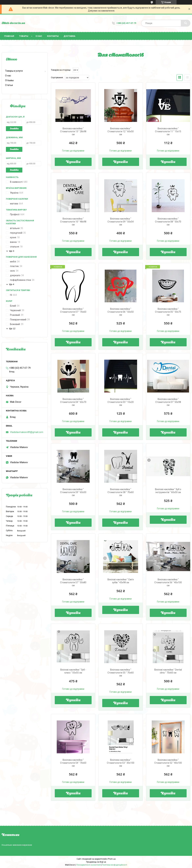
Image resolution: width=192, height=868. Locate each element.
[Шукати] (186, 23)
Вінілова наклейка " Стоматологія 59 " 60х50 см (73, 492)
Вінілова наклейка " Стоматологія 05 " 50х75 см (168, 312)
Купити (73, 162)
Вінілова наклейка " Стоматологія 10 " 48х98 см (73, 222)
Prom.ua (112, 859)
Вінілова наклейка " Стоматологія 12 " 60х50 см (121, 131)
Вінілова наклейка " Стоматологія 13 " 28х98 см (73, 131)
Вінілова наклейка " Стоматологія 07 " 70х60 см (73, 312)
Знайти (14, 129)
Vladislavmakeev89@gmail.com (27, 432)
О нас (39, 36)
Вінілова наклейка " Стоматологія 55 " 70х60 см (121, 673)
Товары (24, 36)
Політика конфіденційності (114, 865)
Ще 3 (12, 251)
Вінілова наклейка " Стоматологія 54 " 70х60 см (73, 763)
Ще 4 (12, 284)
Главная (9, 36)
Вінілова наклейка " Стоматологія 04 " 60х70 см (73, 402)
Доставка (69, 36)
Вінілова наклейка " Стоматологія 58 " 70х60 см (121, 492)
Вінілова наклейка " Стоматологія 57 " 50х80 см (73, 582)
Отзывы (9, 80)
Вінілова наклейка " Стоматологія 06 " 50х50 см (121, 312)
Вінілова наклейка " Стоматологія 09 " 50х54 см (121, 222)
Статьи (9, 85)
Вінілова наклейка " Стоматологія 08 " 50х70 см (168, 222)
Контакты (53, 36)
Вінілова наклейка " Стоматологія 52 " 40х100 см (168, 763)
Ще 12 (12, 329)
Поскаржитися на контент (88, 865)
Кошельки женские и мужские (17, 845)
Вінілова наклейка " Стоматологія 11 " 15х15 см (168, 131)
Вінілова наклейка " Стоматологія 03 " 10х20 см (121, 402)
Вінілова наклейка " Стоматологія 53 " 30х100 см (121, 763)
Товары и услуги (14, 71)
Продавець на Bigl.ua (96, 862)
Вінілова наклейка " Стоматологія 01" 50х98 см (168, 402)
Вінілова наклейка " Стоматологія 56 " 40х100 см (168, 582)
